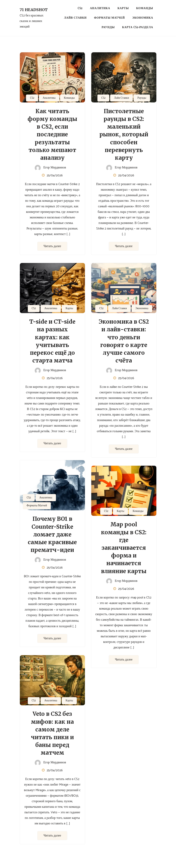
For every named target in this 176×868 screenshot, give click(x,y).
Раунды (108, 27)
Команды (145, 8)
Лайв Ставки (75, 18)
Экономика (143, 18)
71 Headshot (34, 10)
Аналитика (100, 8)
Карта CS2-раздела (138, 27)
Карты (123, 8)
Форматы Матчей (109, 18)
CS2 (80, 8)
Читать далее (52, 246)
